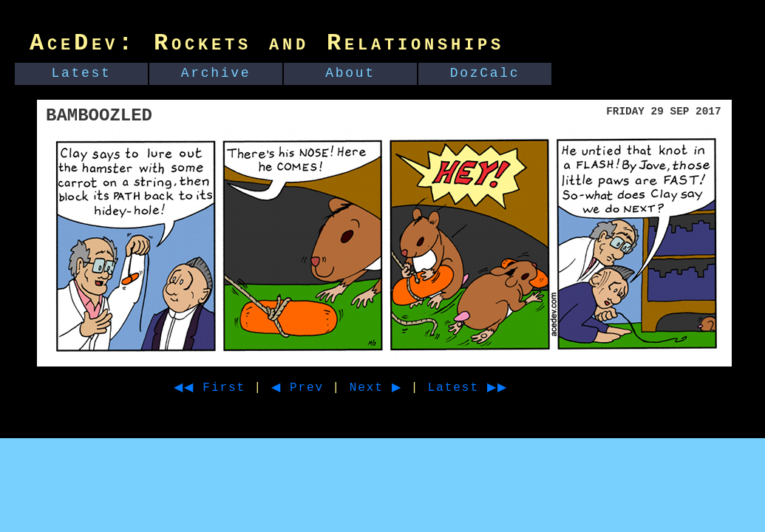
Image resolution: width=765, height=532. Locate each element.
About (350, 73)
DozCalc (485, 73)
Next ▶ (394, 388)
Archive (216, 73)
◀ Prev (311, 388)
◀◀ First (215, 388)
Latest (82, 73)
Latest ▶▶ (495, 388)
